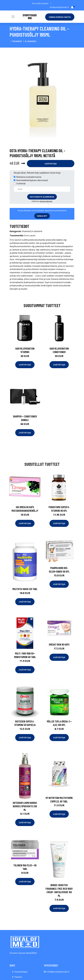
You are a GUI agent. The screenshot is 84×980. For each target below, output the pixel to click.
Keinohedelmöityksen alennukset (32, 180)
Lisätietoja (51, 164)
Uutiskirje (21, 183)
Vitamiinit (17, 41)
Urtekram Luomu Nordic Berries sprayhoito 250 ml (25, 806)
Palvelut (18, 977)
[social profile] (51, 3)
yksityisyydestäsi (46, 201)
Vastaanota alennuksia (42, 197)
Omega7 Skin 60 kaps (59, 644)
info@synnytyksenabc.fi (59, 7)
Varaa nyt (42, 216)
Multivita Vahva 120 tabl (25, 589)
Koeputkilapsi (21, 972)
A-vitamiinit (31, 41)
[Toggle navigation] (13, 17)
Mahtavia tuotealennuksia (29, 177)
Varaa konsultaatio (60, 17)
